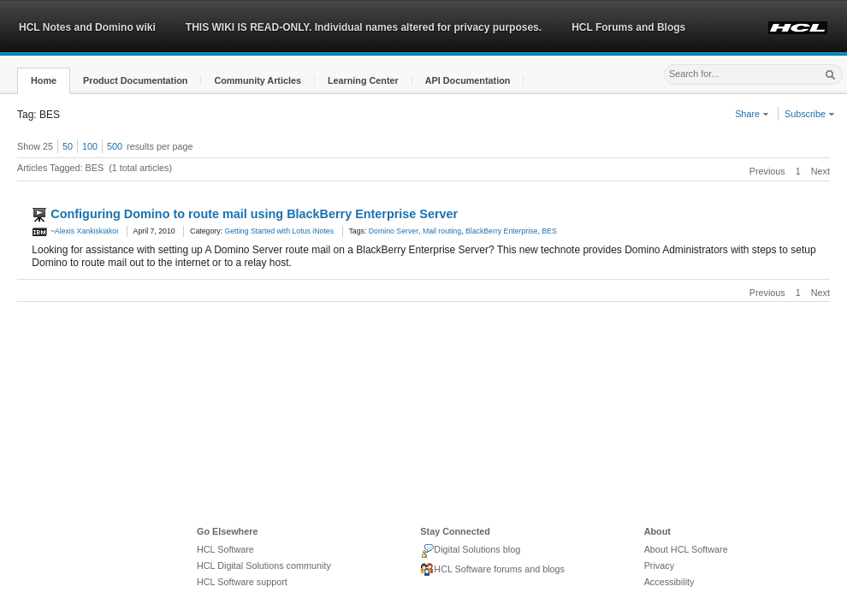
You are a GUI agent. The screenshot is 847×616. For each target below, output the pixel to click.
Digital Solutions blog (470, 551)
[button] (44, 81)
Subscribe (810, 114)
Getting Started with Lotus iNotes (279, 231)
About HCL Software (686, 549)
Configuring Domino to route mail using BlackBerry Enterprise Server (254, 214)
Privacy (659, 566)
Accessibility (669, 582)
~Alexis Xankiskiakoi (75, 231)
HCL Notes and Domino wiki (87, 27)
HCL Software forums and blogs (492, 570)
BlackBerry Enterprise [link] (501, 231)
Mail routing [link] (442, 231)
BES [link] (549, 231)
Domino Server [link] (394, 231)
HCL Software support (242, 582)
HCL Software (225, 549)
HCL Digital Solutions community (264, 566)
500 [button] (115, 146)
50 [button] (68, 146)
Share (752, 114)
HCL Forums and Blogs (628, 27)
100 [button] (90, 146)
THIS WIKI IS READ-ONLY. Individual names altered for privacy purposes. (364, 27)
